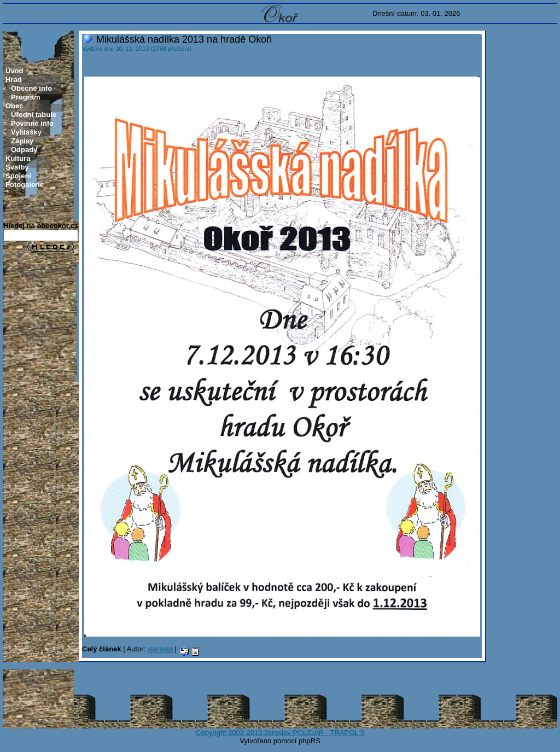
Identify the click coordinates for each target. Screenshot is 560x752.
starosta (160, 649)
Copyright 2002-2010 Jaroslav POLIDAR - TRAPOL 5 (280, 733)
